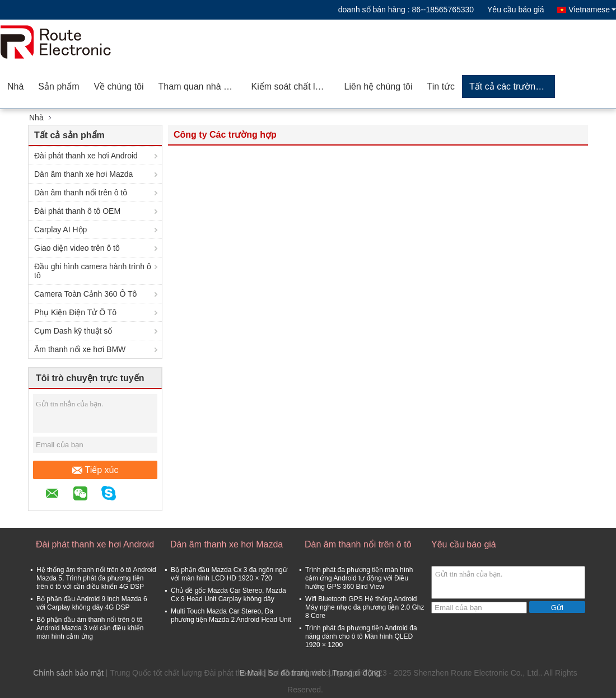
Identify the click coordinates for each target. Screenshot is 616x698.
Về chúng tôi (119, 86)
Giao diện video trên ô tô (77, 248)
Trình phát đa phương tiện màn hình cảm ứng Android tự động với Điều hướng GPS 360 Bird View (359, 578)
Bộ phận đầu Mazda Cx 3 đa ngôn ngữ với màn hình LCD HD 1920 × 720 (229, 574)
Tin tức (441, 86)
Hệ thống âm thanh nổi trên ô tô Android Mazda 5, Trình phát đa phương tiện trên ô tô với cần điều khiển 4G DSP (96, 578)
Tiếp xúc (95, 470)
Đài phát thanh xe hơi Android (86, 156)
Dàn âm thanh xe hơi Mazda (83, 174)
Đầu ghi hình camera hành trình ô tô (93, 271)
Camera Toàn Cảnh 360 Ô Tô (85, 294)
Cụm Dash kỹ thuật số (73, 331)
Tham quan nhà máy (200, 86)
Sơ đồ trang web (297, 673)
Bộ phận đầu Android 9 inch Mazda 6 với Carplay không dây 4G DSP (92, 603)
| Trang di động (354, 673)
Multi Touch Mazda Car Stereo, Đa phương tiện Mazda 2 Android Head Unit (231, 615)
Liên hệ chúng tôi (379, 86)
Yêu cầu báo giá (515, 10)
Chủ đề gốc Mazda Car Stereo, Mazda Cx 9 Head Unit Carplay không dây (228, 595)
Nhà (15, 86)
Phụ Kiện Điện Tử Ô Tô (75, 312)
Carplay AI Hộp (60, 229)
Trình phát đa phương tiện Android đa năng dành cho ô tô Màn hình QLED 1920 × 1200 (361, 636)
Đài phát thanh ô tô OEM (77, 211)
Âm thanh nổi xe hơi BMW (80, 349)
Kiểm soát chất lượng (294, 86)
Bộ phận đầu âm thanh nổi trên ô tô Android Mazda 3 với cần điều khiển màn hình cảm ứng (90, 628)
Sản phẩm (59, 86)
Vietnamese (592, 10)
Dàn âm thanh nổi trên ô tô (81, 193)
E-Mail (251, 673)
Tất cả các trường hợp (512, 86)
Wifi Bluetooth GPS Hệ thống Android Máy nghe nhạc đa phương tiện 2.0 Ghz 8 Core (365, 607)
